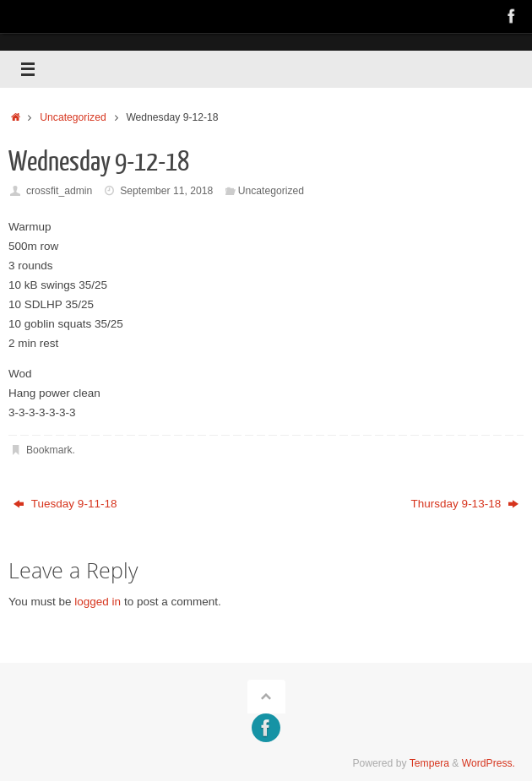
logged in (98, 602)
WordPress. (489, 763)
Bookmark (49, 450)
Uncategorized (73, 117)
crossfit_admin (59, 191)
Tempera (429, 763)
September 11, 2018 (166, 191)
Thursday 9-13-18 (465, 504)
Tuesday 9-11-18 (65, 504)
